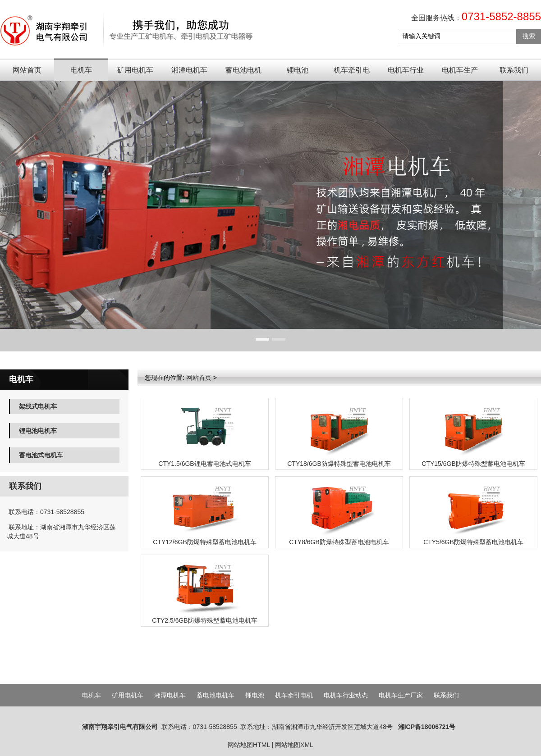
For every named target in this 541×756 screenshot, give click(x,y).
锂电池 (298, 70)
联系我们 (514, 70)
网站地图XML (294, 745)
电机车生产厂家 (460, 74)
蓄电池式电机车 (41, 455)
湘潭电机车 (189, 70)
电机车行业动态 (406, 74)
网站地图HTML (249, 745)
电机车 (81, 70)
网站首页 (27, 70)
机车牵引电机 (352, 74)
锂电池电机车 (38, 431)
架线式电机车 (38, 406)
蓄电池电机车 (243, 74)
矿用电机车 (135, 70)
